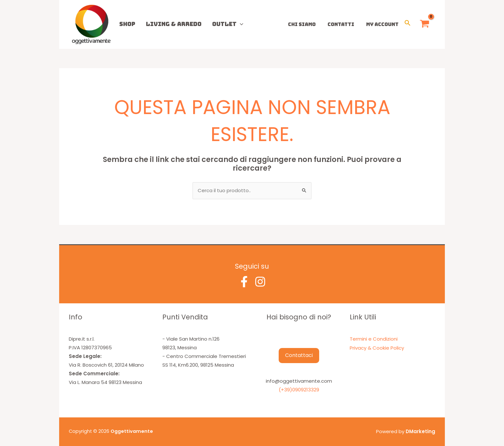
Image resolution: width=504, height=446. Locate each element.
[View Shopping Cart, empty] (425, 25)
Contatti (344, 24)
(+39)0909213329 (299, 390)
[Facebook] (244, 282)
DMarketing (420, 431)
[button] (229, 24)
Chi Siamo (307, 24)
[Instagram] (260, 282)
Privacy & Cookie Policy (377, 348)
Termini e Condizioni (374, 339)
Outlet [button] (217, 24)
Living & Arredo (167, 24)
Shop (125, 24)
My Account (383, 24)
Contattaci (299, 356)
